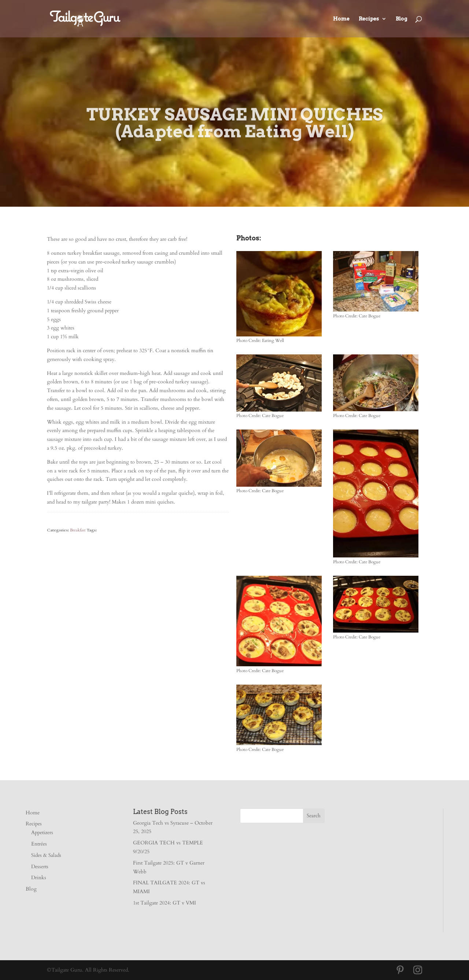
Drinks (39, 878)
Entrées (39, 844)
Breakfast (78, 530)
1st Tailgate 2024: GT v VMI (165, 903)
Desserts (40, 867)
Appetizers (42, 832)
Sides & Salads (46, 855)
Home (341, 19)
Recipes (369, 19)
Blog (402, 19)
